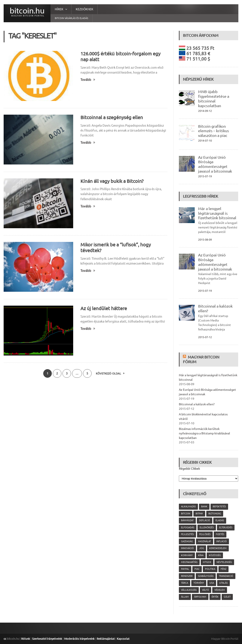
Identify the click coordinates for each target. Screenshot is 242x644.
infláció (222, 541)
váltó (206, 590)
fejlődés (205, 534)
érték (215, 597)
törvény (199, 583)
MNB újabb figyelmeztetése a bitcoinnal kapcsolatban (214, 98)
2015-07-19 (205, 176)
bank (204, 506)
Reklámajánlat (106, 639)
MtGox (207, 562)
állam (185, 597)
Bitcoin (186, 514)
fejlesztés (187, 534)
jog (202, 548)
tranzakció (226, 576)
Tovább (88, 80)
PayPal (185, 569)
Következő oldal (110, 373)
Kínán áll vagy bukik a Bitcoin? (112, 181)
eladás (220, 520)
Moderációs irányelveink (79, 639)
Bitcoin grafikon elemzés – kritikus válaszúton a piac (214, 131)
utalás (223, 583)
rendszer (187, 576)
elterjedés (226, 527)
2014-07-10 (205, 141)
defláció (205, 520)
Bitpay (199, 514)
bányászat (187, 520)
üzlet (227, 597)
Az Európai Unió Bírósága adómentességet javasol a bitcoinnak (215, 164)
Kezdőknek (85, 9)
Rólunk (26, 639)
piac (197, 569)
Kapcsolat (123, 639)
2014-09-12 (205, 111)
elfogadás (188, 527)
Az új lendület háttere (104, 308)
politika (210, 569)
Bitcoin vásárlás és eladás (71, 18)
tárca (185, 583)
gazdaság (187, 541)
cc (5, 639)
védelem (220, 590)
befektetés (219, 506)
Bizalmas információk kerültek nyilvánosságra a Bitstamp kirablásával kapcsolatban (204, 433)
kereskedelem (218, 548)
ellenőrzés (207, 527)
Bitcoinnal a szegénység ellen (112, 117)
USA (212, 583)
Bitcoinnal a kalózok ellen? (197, 404)
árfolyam (200, 597)
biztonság (215, 514)
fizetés (220, 534)
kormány (187, 555)
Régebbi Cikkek (189, 469)
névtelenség (224, 562)
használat (205, 541)
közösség (215, 555)
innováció (187, 548)
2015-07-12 (205, 337)
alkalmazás (188, 506)
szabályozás (206, 576)
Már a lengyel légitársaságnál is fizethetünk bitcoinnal (217, 213)
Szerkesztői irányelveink (47, 639)
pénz (223, 569)
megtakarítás (189, 562)
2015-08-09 (205, 240)
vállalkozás (189, 590)
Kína (201, 555)
